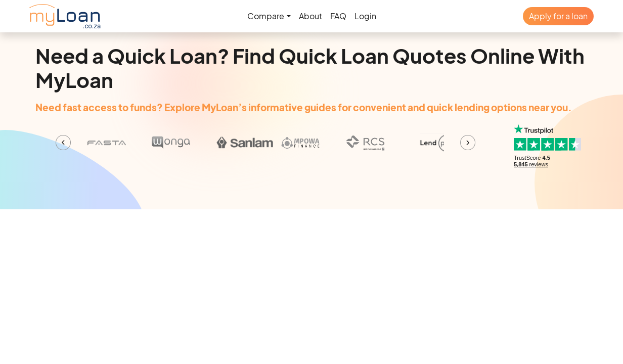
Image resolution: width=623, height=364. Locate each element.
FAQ (338, 16)
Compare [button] (266, 16)
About (310, 16)
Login (365, 16)
